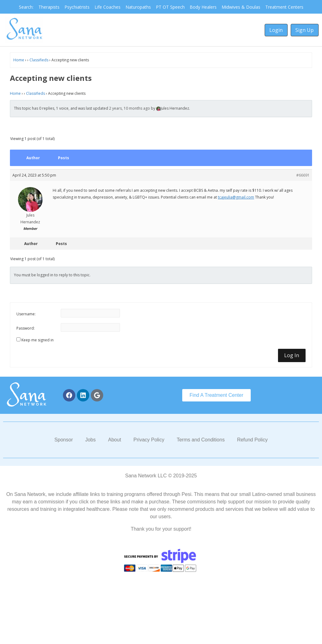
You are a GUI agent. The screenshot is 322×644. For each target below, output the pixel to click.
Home (19, 60)
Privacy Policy (149, 440)
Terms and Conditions (201, 440)
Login (276, 30)
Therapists (49, 7)
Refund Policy (252, 440)
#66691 (303, 175)
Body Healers (203, 7)
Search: (26, 7)
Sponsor (64, 440)
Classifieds (39, 60)
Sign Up (304, 30)
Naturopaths (138, 7)
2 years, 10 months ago (130, 108)
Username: (26, 314)
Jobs (90, 440)
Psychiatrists (77, 7)
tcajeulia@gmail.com (236, 197)
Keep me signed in (37, 340)
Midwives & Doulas (241, 7)
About (115, 440)
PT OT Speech (170, 7)
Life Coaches (108, 7)
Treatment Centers (284, 7)
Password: (26, 328)
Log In (292, 355)
